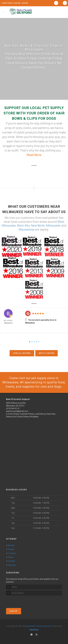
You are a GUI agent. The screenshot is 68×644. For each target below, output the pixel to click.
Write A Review (47, 353)
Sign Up (14, 611)
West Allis (23, 226)
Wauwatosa (26, 230)
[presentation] (20, 600)
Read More (34, 155)
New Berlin (38, 226)
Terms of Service (43, 626)
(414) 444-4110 (13, 408)
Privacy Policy (29, 626)
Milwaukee (53, 226)
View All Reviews (22, 353)
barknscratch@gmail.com (17, 411)
